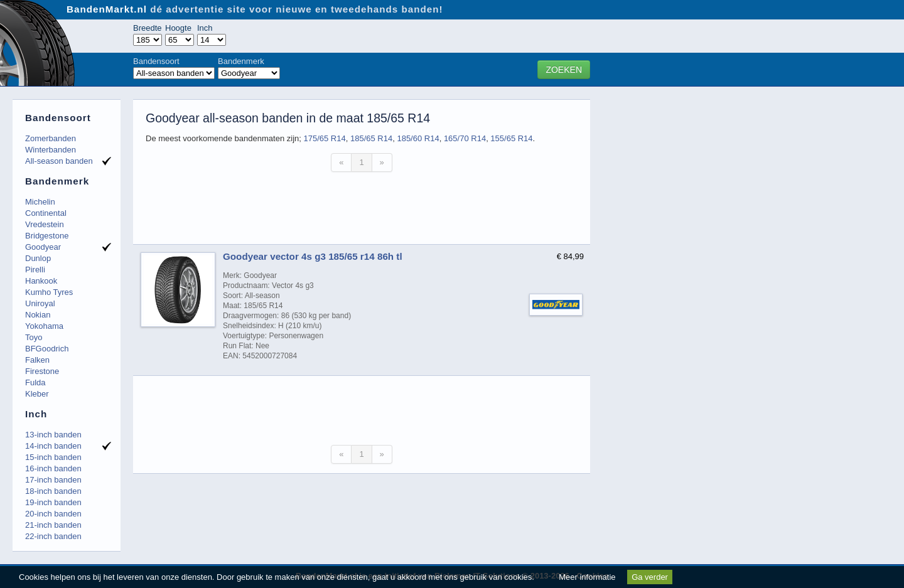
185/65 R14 (371, 138)
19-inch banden (53, 502)
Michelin (40, 202)
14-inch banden (53, 446)
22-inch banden (53, 536)
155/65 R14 (511, 138)
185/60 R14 (418, 138)
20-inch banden (53, 514)
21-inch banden (53, 525)
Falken (37, 360)
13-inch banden (53, 435)
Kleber (37, 394)
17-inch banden (53, 480)
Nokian (38, 315)
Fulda (35, 382)
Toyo (34, 337)
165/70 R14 (465, 138)
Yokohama (44, 326)
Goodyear (43, 247)
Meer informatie (587, 577)
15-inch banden (53, 457)
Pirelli (35, 270)
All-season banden (59, 161)
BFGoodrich (47, 349)
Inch (205, 28)
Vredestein (45, 224)
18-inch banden (53, 491)
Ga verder (650, 577)
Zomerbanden (51, 138)
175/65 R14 (324, 138)
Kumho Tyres (49, 292)
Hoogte (178, 28)
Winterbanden (51, 150)
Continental (46, 213)
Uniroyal (40, 303)
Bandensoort (156, 61)
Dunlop (38, 258)
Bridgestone (47, 236)
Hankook (41, 281)
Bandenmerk (241, 61)
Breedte (148, 28)
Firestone (42, 371)
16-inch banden (53, 468)
